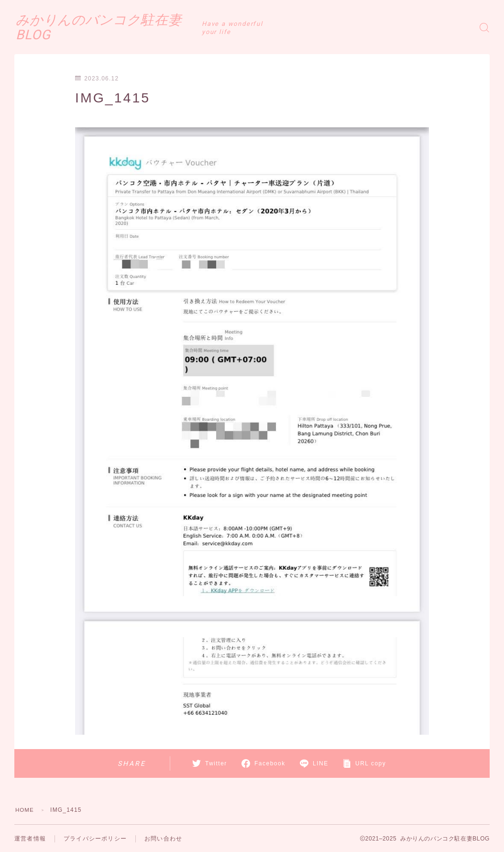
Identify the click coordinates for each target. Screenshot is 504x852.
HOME (25, 810)
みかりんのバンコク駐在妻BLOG (129, 27)
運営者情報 (30, 839)
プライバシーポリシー (95, 839)
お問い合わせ (163, 839)
